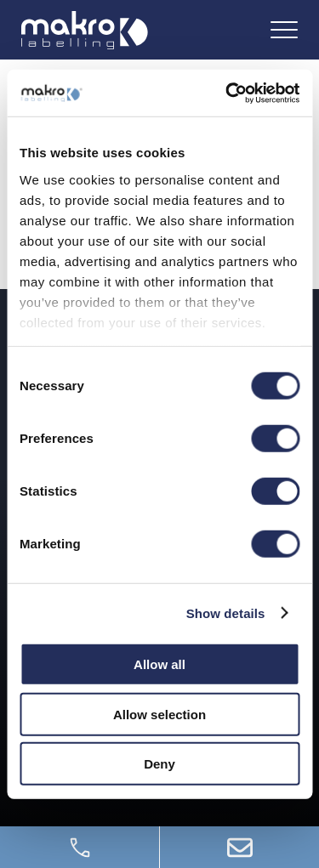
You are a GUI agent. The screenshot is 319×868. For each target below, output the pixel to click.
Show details (226, 613)
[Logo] (85, 30)
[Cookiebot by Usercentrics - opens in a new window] (227, 93)
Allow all (159, 664)
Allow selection (159, 714)
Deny (159, 764)
